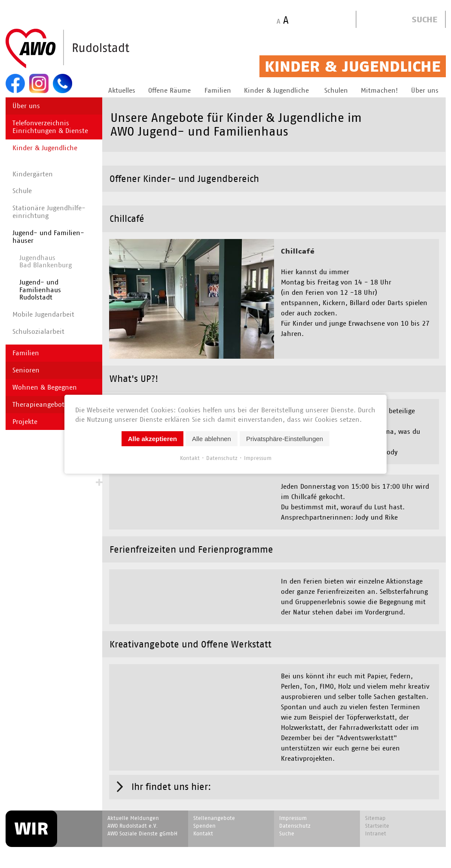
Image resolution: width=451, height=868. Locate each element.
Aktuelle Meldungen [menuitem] (133, 805)
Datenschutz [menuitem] (295, 812)
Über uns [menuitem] (26, 106)
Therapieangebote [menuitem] (40, 404)
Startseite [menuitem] (377, 812)
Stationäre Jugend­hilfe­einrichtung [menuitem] (49, 212)
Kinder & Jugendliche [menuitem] (276, 90)
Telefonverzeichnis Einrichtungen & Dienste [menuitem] (50, 127)
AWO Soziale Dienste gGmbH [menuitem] (142, 820)
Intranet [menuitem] (376, 820)
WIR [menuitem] (31, 815)
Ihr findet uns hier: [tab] (171, 773)
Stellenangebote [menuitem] (214, 805)
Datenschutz (222, 458)
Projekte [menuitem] (25, 422)
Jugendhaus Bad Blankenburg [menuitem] (46, 262)
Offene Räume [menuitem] (169, 90)
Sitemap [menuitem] (375, 805)
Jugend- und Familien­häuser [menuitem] (48, 237)
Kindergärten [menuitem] (33, 174)
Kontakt (190, 458)
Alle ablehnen (212, 438)
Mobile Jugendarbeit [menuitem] (43, 314)
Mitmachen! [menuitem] (379, 90)
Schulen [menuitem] (336, 90)
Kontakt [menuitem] (203, 820)
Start (88, 49)
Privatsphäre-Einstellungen (285, 438)
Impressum (258, 458)
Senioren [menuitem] (26, 370)
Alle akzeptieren (152, 438)
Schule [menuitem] (22, 191)
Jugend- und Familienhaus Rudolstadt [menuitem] (40, 290)
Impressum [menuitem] (293, 805)
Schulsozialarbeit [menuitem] (38, 331)
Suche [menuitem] (287, 820)
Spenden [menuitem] (204, 812)
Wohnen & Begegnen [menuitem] (45, 387)
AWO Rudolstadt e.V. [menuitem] (133, 812)
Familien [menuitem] (218, 90)
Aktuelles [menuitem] (122, 90)
